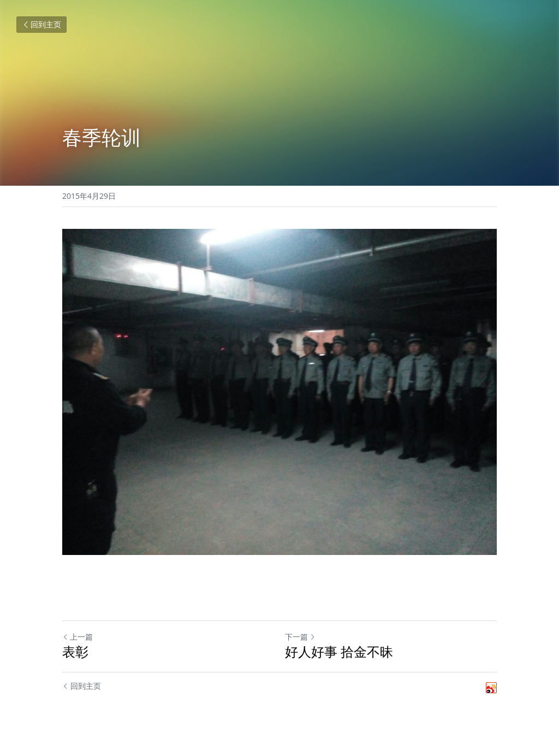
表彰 (75, 652)
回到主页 (41, 24)
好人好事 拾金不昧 (339, 652)
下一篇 (300, 637)
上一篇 (78, 637)
